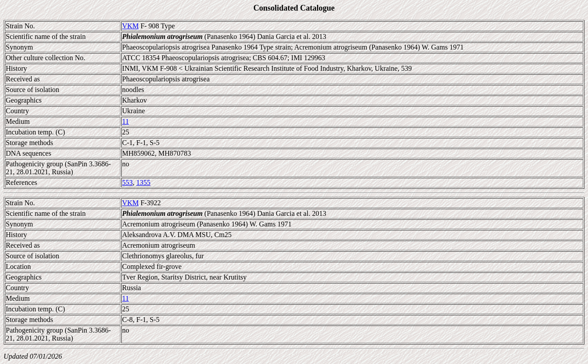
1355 (143, 182)
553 (128, 182)
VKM (130, 26)
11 (126, 121)
